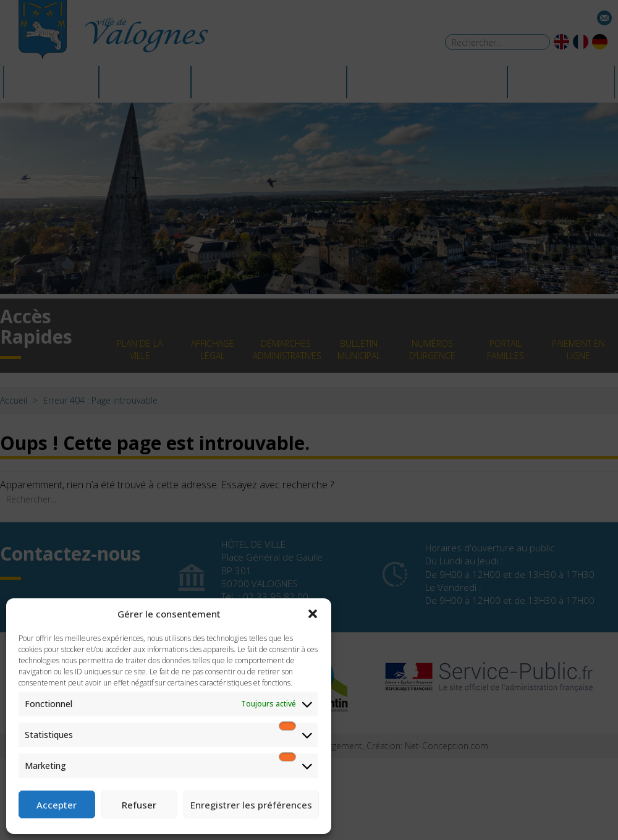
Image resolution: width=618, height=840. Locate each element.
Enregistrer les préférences (251, 805)
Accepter (57, 805)
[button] (313, 614)
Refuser (139, 805)
